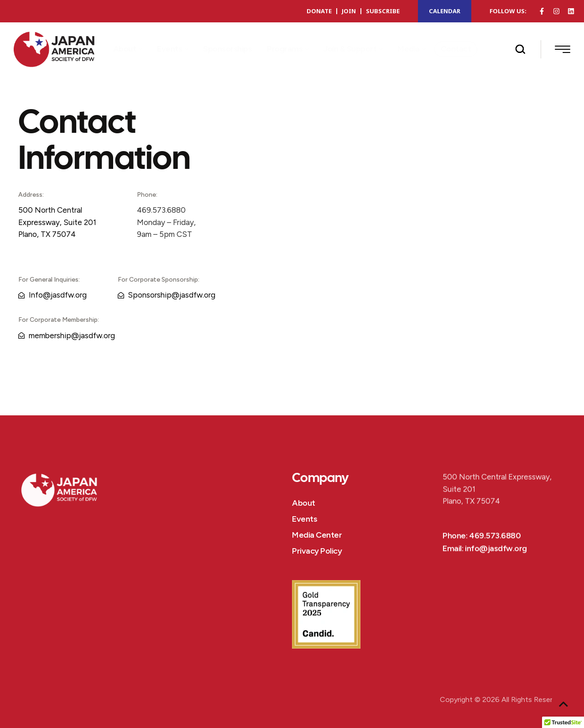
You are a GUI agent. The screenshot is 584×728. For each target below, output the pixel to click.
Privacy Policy (317, 551)
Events (305, 519)
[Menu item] (128, 49)
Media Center (317, 535)
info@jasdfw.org (496, 562)
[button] (140, 49)
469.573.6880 (495, 549)
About (304, 503)
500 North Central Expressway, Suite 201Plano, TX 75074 (57, 222)
